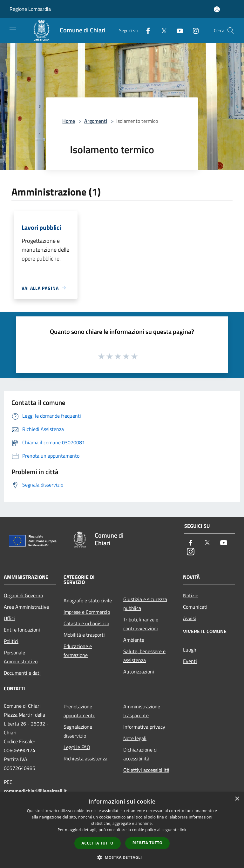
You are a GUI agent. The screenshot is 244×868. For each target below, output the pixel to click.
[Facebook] (146, 30)
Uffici (9, 618)
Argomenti (96, 121)
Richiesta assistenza (85, 759)
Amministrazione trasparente (142, 711)
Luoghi (190, 650)
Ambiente (134, 640)
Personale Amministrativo (21, 657)
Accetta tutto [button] (98, 843)
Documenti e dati (22, 673)
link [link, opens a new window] (183, 830)
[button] (122, 857)
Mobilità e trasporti (84, 635)
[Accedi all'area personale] (217, 9)
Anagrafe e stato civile (88, 600)
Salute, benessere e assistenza (144, 656)
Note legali (135, 738)
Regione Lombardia (30, 9)
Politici (11, 641)
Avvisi (190, 618)
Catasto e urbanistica (86, 623)
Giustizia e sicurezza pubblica (145, 604)
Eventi (190, 661)
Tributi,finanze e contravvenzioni (141, 624)
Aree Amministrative (26, 607)
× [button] (237, 799)
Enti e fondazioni (22, 630)
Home (69, 121)
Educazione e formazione (78, 651)
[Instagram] (193, 30)
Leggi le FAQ (77, 747)
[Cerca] (231, 30)
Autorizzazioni (139, 672)
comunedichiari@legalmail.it (35, 791)
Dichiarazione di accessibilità (140, 754)
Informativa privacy (144, 727)
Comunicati (195, 607)
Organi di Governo (23, 595)
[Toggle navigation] (13, 30)
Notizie (191, 595)
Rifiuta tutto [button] (148, 843)
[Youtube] (177, 30)
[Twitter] (161, 30)
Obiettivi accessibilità (146, 770)
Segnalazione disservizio (78, 731)
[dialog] (122, 830)
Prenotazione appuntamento (79, 711)
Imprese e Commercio (87, 612)
